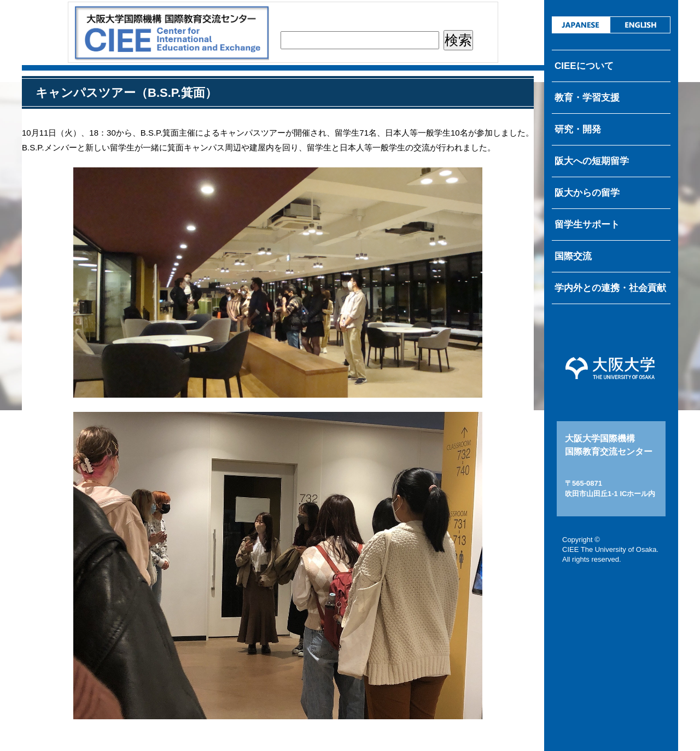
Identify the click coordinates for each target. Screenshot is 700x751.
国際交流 (573, 256)
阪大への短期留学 (592, 161)
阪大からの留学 (587, 193)
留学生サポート (587, 225)
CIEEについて (584, 66)
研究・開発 (578, 129)
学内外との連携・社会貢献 (610, 288)
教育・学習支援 (587, 98)
